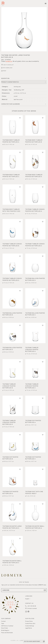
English (27, 599)
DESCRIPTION (5, 78)
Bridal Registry (5, 630)
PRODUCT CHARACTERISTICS (10, 82)
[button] (24, 29)
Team (3, 624)
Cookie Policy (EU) (30, 624)
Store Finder (5, 628)
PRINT (5, 71)
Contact (3, 621)
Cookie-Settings (30, 626)
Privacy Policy (29, 621)
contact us (9, 61)
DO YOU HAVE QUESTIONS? (32, 641)
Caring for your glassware (11, 104)
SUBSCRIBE (24, 590)
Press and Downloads (7, 633)
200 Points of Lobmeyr (7, 626)
